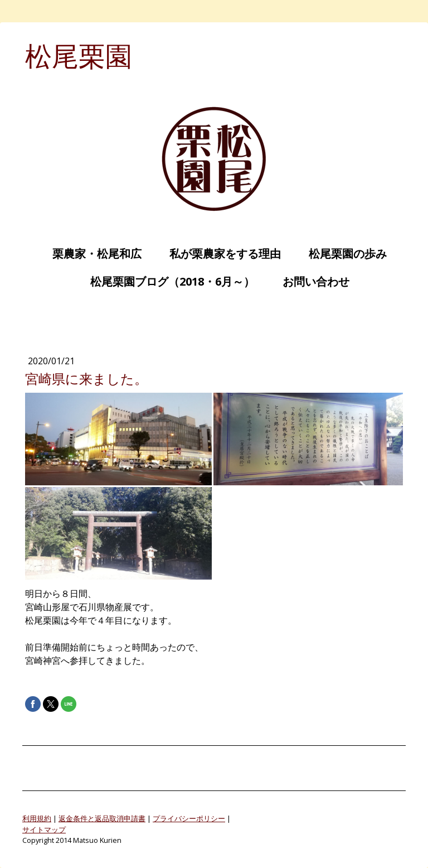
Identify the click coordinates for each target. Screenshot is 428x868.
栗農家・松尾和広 (91, 254)
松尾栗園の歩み (342, 254)
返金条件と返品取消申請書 (102, 818)
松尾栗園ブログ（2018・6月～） (167, 281)
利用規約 (37, 818)
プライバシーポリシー (189, 818)
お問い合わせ (310, 281)
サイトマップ (44, 830)
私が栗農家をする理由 (220, 254)
